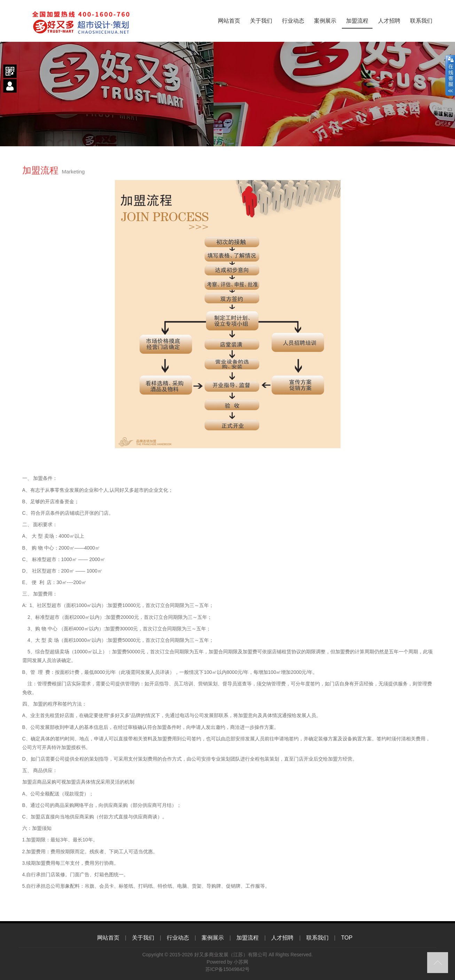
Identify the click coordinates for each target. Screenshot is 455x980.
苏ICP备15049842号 (228, 969)
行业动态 (293, 21)
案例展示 (325, 21)
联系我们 (421, 21)
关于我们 (261, 21)
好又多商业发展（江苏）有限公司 (231, 955)
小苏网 (241, 962)
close (450, 76)
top (438, 963)
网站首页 (229, 21)
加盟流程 (357, 21)
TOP (347, 938)
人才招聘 (389, 21)
